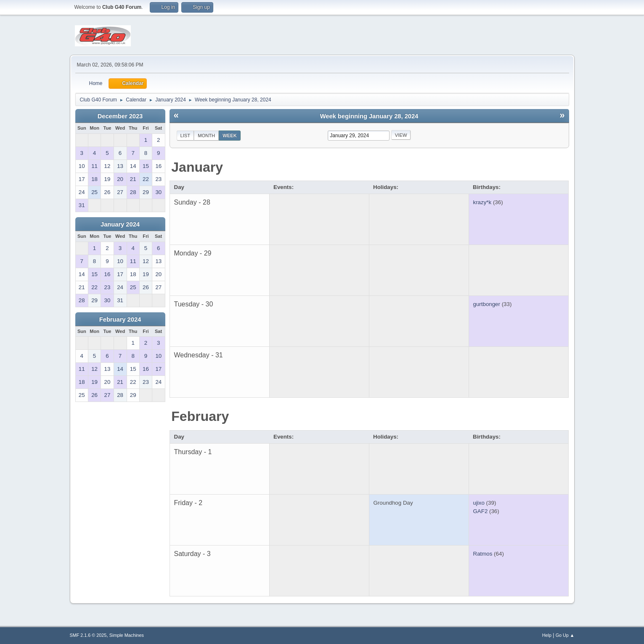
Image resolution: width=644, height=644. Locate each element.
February (200, 416)
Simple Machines (127, 635)
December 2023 (120, 116)
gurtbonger (487, 304)
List (186, 136)
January (197, 167)
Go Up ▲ (565, 635)
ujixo (479, 503)
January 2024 (120, 224)
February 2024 (120, 319)
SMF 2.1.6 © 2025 (88, 635)
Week (230, 136)
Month (206, 136)
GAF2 (481, 511)
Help (547, 635)
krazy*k (482, 202)
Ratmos (483, 554)
